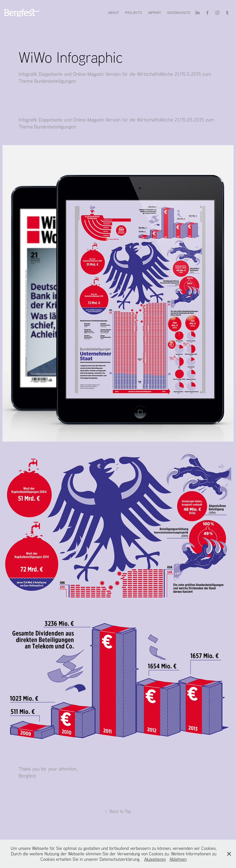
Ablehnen (178, 859)
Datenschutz (179, 13)
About (113, 13)
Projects (134, 13)
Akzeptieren (155, 859)
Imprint (154, 13)
